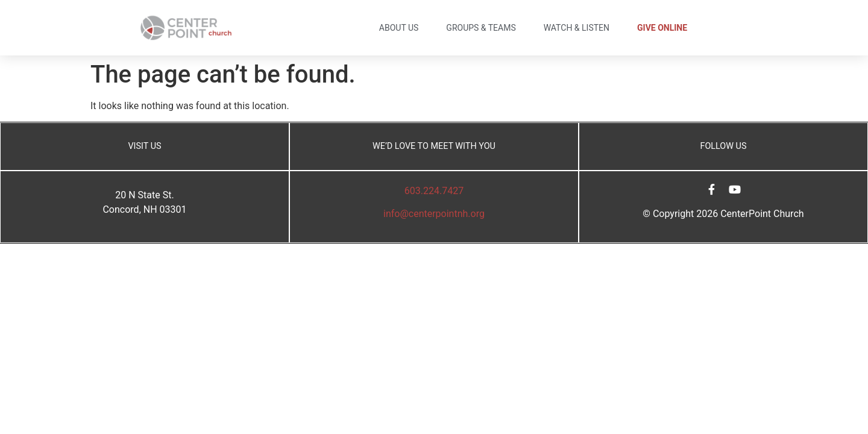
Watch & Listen (577, 28)
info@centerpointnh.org (434, 214)
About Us (399, 28)
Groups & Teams (481, 28)
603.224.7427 (434, 191)
